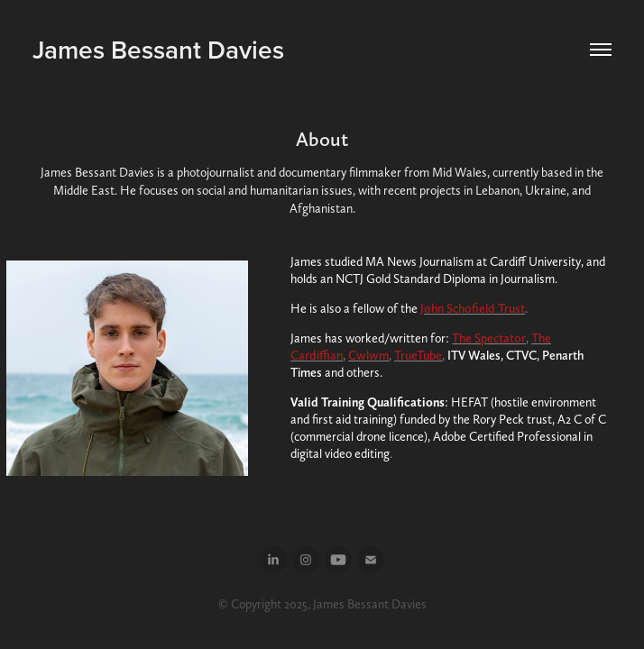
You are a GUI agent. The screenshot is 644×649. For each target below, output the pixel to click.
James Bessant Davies (158, 50)
